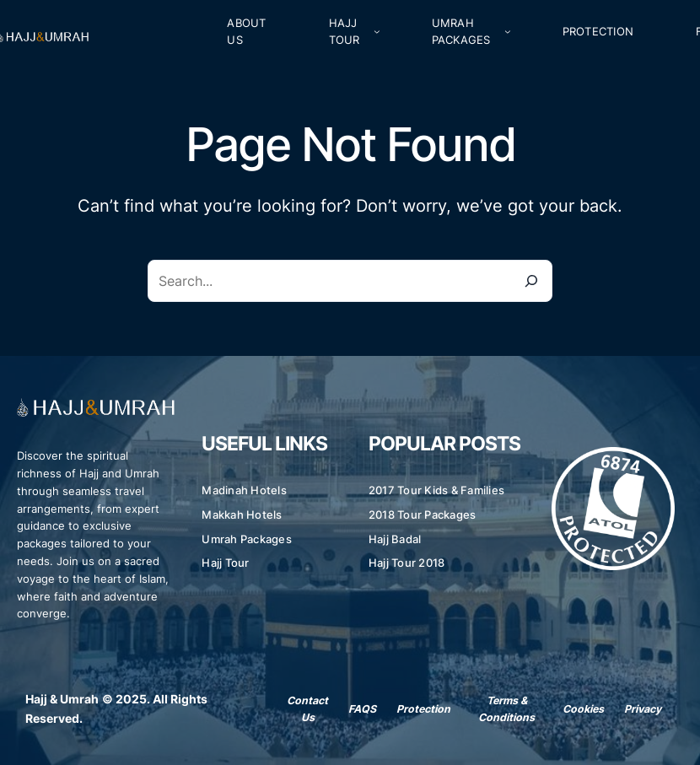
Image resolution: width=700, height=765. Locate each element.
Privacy (643, 709)
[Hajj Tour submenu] (377, 31)
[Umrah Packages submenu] (508, 31)
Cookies (583, 709)
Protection (423, 709)
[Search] (531, 281)
